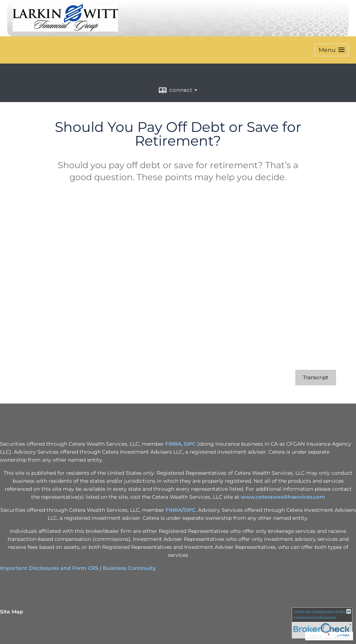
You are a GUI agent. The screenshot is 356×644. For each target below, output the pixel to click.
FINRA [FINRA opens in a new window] (173, 444)
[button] (332, 50)
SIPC (189, 510)
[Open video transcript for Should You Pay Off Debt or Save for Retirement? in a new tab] (316, 378)
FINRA (174, 510)
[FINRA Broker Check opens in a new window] (322, 623)
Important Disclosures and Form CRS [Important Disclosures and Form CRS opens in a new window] (49, 568)
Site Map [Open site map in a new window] (12, 612)
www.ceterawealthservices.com (283, 497)
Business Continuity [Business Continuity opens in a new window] (129, 568)
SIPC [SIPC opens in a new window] (190, 444)
